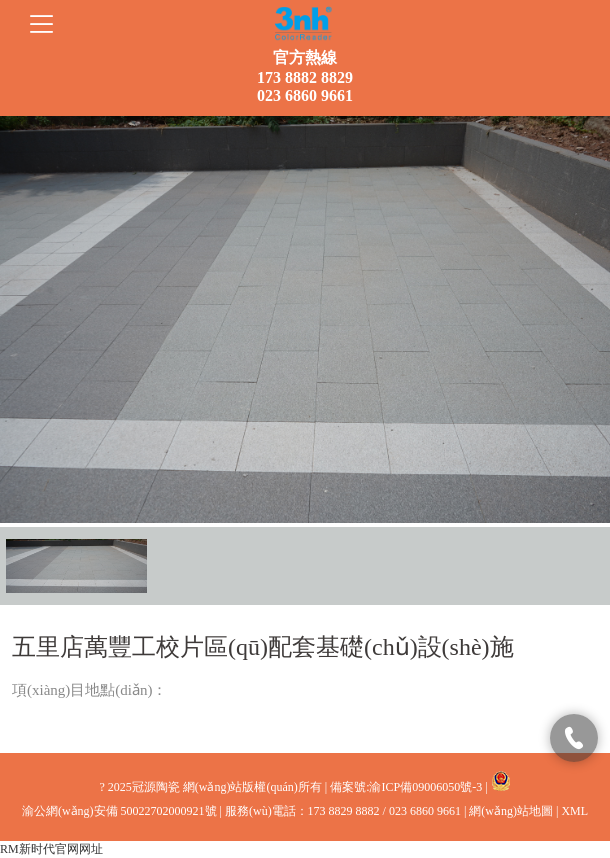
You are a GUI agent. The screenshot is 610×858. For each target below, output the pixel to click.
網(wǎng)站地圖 (511, 811)
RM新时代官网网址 (51, 849)
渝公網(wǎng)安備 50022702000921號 (119, 811)
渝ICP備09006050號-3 (425, 787)
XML (574, 811)
